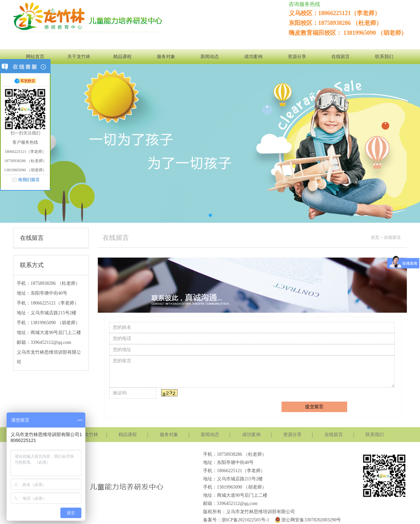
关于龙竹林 (79, 57)
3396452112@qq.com (51, 342)
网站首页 (35, 57)
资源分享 (297, 57)
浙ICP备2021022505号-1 (245, 520)
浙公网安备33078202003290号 (307, 520)
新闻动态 (210, 57)
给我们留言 (29, 180)
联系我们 (384, 57)
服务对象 (166, 57)
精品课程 (122, 57)
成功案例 (253, 57)
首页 (375, 237)
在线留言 (341, 57)
